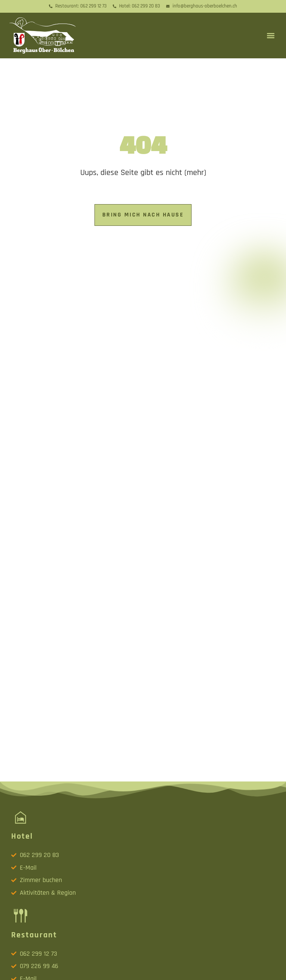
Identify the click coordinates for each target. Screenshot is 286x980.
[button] (271, 35)
